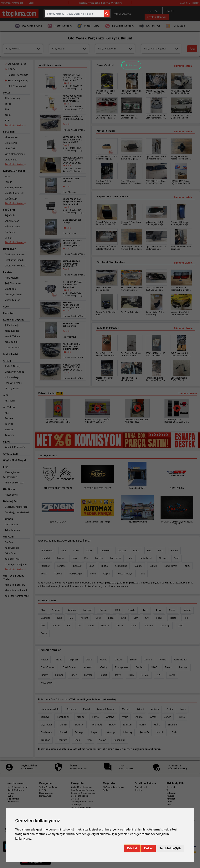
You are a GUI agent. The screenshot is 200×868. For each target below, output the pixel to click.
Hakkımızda (13, 802)
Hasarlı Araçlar (46, 793)
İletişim (138, 790)
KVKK (10, 796)
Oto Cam (75, 799)
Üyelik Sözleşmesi (16, 790)
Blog (169, 805)
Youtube (170, 796)
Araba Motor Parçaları (81, 787)
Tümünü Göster (15, 569)
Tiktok (169, 802)
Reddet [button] (148, 848)
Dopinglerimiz (141, 787)
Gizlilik (11, 793)
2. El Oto (43, 790)
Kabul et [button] (132, 848)
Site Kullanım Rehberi (18, 787)
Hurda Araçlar (46, 796)
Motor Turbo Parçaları (81, 807)
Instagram (171, 793)
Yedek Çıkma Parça (48, 787)
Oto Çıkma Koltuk (79, 796)
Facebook (171, 787)
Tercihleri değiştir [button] (170, 848)
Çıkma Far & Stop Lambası (83, 793)
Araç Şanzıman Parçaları (82, 790)
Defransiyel (76, 805)
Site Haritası (13, 799)
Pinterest (171, 799)
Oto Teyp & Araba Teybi (82, 802)
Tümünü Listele (183, 328)
